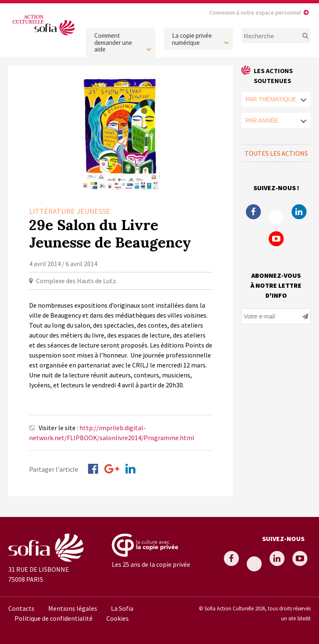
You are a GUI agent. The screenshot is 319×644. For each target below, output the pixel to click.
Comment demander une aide (113, 42)
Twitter (276, 217)
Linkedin (299, 212)
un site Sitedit (296, 618)
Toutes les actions (276, 153)
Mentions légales (73, 608)
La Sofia (122, 608)
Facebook (253, 212)
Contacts (21, 608)
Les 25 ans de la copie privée (151, 564)
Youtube (276, 239)
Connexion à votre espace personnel (255, 12)
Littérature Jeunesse (70, 211)
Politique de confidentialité (54, 618)
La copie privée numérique (192, 39)
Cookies (118, 618)
